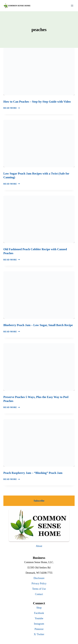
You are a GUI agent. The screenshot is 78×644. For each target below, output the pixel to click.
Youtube (39, 618)
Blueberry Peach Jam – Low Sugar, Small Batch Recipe (38, 325)
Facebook (39, 613)
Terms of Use (39, 589)
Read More (12, 108)
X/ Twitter (39, 634)
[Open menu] (72, 6)
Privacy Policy (39, 583)
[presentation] (39, 72)
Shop (39, 608)
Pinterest (39, 629)
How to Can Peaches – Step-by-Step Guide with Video (37, 102)
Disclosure (39, 578)
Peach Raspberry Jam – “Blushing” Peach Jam (33, 473)
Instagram (39, 624)
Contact (39, 594)
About (39, 546)
